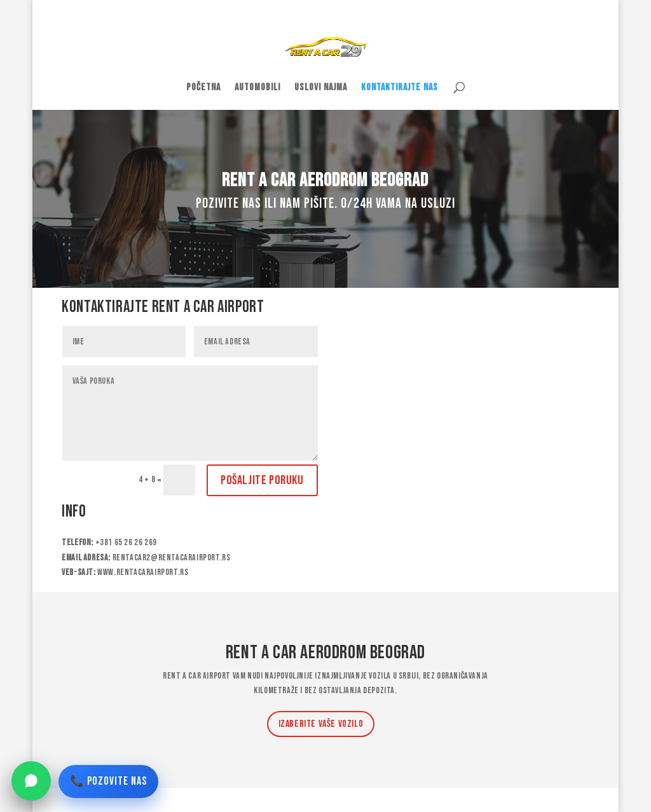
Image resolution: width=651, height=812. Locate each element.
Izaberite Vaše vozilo (321, 724)
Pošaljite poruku (262, 480)
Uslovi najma (321, 88)
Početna (203, 88)
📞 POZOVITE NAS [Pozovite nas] (108, 781)
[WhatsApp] (31, 781)
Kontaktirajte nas (400, 88)
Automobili (257, 88)
